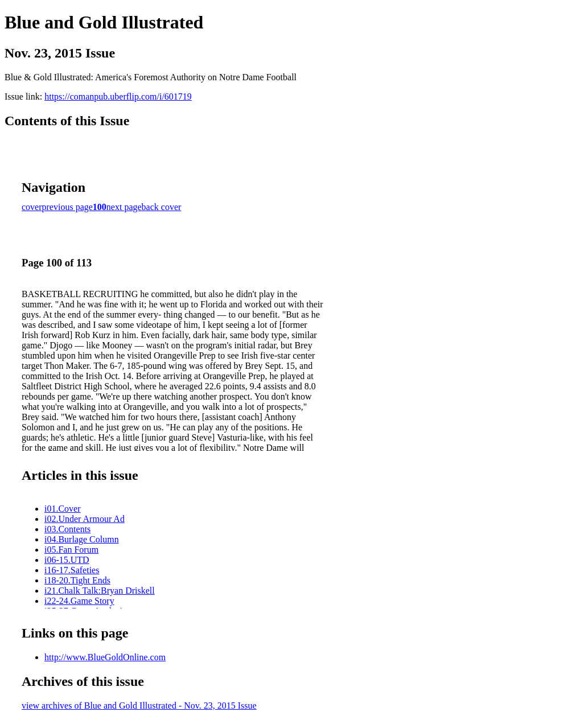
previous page (67, 207)
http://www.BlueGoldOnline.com (105, 657)
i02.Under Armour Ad (85, 519)
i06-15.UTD (67, 560)
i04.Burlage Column (82, 539)
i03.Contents (67, 529)
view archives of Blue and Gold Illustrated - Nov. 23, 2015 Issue (139, 706)
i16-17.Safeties (72, 570)
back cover (162, 207)
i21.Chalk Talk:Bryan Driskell (100, 591)
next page (124, 207)
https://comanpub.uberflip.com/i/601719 (118, 96)
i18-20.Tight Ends (77, 580)
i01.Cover (63, 509)
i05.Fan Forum (71, 550)
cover (32, 207)
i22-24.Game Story (79, 601)
